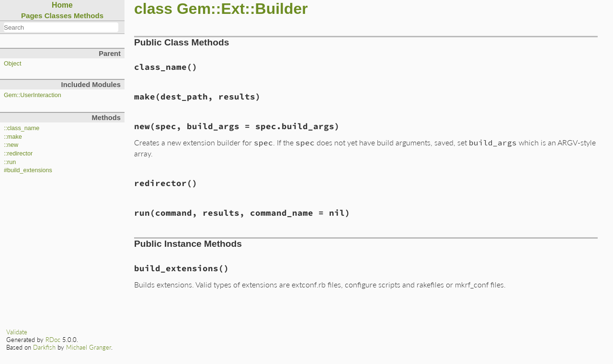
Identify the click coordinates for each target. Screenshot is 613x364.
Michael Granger (89, 347)
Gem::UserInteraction (33, 95)
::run (10, 162)
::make (13, 137)
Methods (89, 16)
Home (62, 5)
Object (12, 64)
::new (11, 145)
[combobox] (61, 27)
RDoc (53, 340)
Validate (17, 332)
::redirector (18, 154)
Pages (32, 16)
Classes (58, 16)
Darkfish (44, 347)
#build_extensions (28, 170)
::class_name (22, 128)
